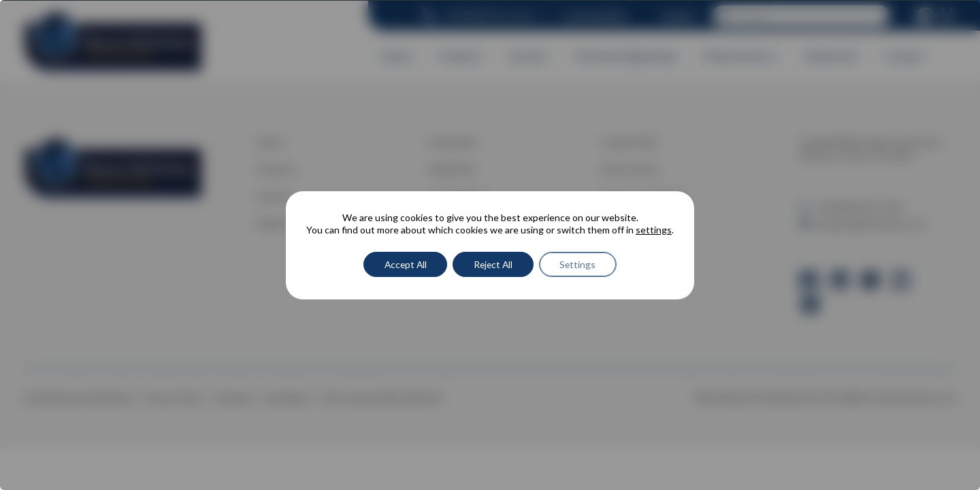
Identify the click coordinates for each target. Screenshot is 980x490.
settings (654, 230)
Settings (581, 264)
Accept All (404, 264)
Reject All (494, 264)
